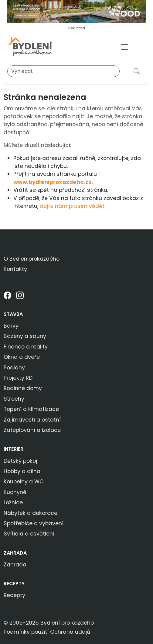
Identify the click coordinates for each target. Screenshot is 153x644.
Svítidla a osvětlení (29, 534)
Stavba (13, 314)
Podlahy (14, 368)
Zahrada (15, 553)
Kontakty (15, 269)
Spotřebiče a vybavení (34, 523)
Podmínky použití (26, 632)
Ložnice (13, 502)
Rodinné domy (23, 388)
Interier (14, 449)
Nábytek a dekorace (31, 513)
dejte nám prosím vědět (72, 206)
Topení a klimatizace (31, 409)
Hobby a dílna (22, 471)
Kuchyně (15, 492)
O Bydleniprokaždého (32, 259)
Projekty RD (18, 378)
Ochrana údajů (70, 632)
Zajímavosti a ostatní (32, 420)
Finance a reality (26, 347)
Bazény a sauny (25, 336)
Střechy (14, 399)
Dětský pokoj (20, 461)
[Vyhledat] (63, 71)
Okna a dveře (22, 357)
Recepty (14, 584)
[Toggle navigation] (125, 47)
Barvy (11, 326)
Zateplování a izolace (32, 430)
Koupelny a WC (24, 482)
